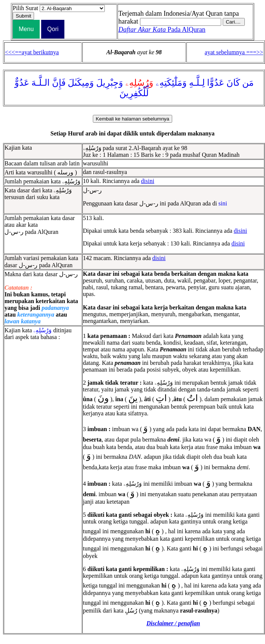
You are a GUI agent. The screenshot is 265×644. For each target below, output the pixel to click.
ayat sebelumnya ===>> (234, 52)
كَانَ (233, 83)
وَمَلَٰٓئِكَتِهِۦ (171, 83)
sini (223, 203)
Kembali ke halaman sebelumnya (132, 119)
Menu (26, 29)
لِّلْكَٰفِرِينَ (134, 93)
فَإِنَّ (59, 83)
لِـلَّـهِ (197, 83)
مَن (248, 83)
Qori (53, 29)
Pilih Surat (25, 8)
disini (148, 181)
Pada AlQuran (162, 30)
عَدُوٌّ (22, 83)
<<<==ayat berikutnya (32, 52)
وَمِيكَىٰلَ (81, 83)
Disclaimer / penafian (173, 623)
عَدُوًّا (216, 83)
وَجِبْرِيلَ (110, 83)
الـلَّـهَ (41, 83)
